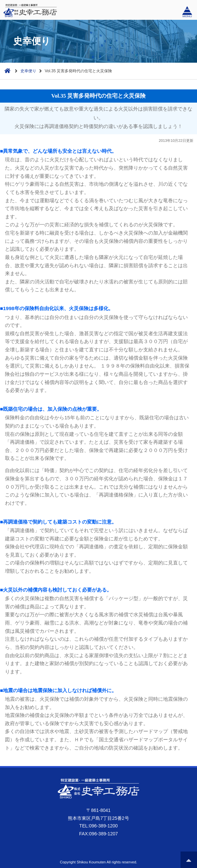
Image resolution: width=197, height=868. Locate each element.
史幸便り (28, 71)
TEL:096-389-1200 (99, 826)
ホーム (6, 70)
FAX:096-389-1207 (98, 834)
